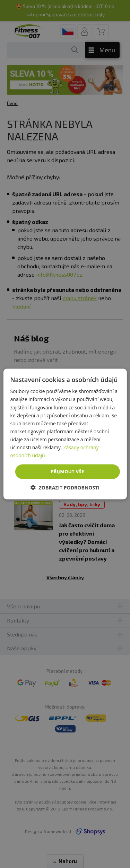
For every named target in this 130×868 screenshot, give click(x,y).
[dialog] (65, 434)
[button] (65, 487)
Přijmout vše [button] (67, 471)
